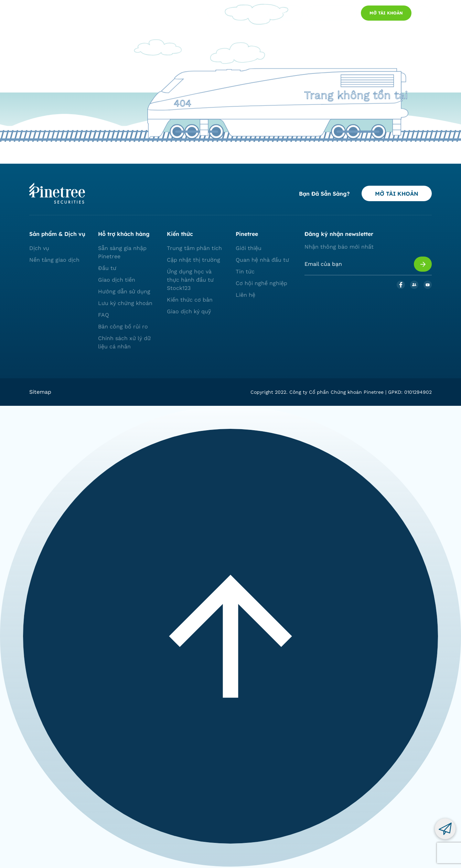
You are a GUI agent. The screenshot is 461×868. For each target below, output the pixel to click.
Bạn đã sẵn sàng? (324, 194)
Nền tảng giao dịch (54, 260)
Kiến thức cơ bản (190, 300)
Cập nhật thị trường (194, 260)
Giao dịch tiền (117, 280)
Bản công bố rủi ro (123, 327)
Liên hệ (245, 295)
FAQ (104, 315)
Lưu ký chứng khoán (125, 303)
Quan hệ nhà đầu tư (262, 260)
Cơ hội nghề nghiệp (261, 283)
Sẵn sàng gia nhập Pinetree (122, 252)
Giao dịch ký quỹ (189, 311)
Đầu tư (107, 268)
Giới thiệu (249, 248)
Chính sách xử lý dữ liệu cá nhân (124, 342)
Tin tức (245, 272)
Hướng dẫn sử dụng (124, 291)
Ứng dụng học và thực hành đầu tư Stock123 (190, 280)
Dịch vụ (39, 248)
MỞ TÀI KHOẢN (397, 194)
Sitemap (40, 392)
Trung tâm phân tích (194, 248)
